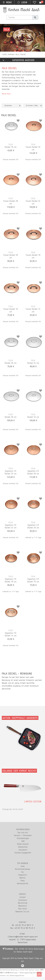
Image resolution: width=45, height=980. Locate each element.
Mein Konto (22, 909)
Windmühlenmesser (23, 869)
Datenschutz (23, 847)
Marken (11, 54)
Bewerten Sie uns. (22, 912)
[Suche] (35, 17)
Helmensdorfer (22, 883)
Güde (23, 866)
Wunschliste (22, 903)
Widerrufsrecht (23, 844)
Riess (23, 881)
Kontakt (23, 897)
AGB (23, 841)
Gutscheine (23, 900)
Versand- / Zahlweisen (23, 835)
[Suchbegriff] (19, 17)
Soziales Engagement (23, 853)
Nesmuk (22, 878)
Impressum (23, 850)
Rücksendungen (23, 838)
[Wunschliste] (34, 3)
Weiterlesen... (7, 94)
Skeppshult (23, 875)
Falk (17, 54)
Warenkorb (23, 906)
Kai (23, 872)
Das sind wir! (23, 832)
